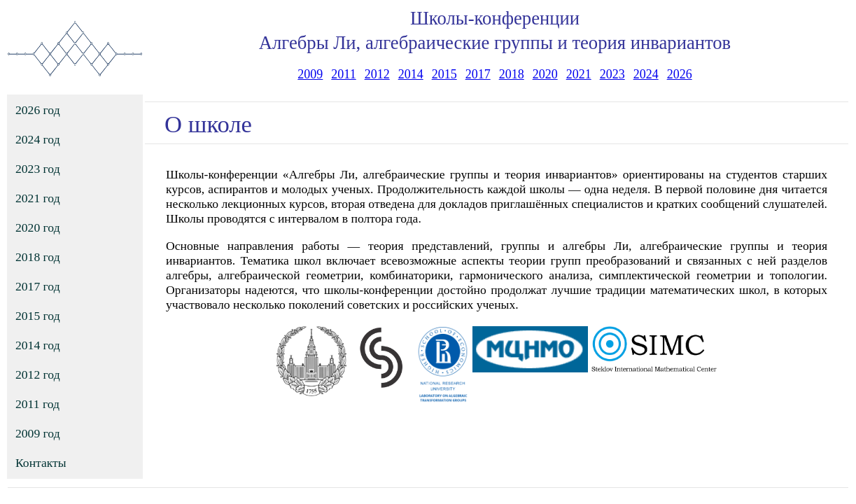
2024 (646, 74)
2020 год (38, 227)
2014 (411, 74)
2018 (512, 74)
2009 (310, 74)
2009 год (38, 433)
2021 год (38, 198)
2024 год (38, 139)
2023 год (38, 169)
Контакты (41, 463)
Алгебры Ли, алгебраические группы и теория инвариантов (495, 43)
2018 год (38, 257)
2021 (579, 74)
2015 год (38, 316)
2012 (377, 74)
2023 (612, 74)
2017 (478, 74)
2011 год (37, 404)
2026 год (38, 110)
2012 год (38, 374)
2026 (680, 74)
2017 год (38, 286)
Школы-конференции (495, 18)
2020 (545, 74)
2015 (444, 74)
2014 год (38, 345)
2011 (343, 74)
